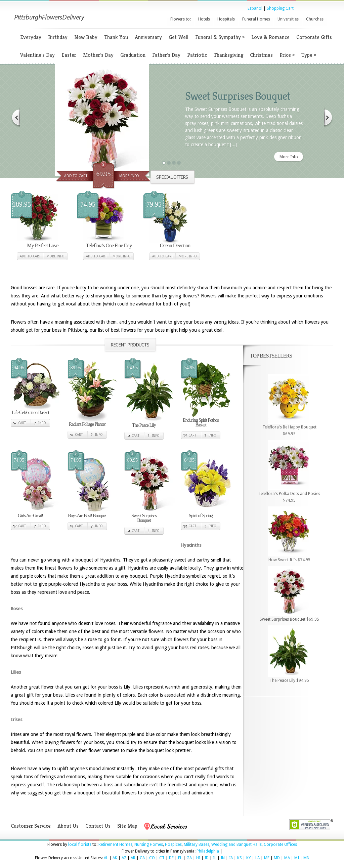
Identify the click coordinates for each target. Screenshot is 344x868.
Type (309, 55)
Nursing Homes (149, 844)
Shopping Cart (280, 8)
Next (329, 118)
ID (207, 858)
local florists (80, 844)
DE (171, 858)
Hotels (204, 19)
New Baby (86, 37)
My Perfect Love (42, 245)
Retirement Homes (115, 844)
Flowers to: (181, 19)
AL (106, 858)
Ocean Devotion (175, 245)
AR (133, 858)
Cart (22, 423)
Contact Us (98, 826)
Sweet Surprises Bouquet (238, 96)
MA (287, 858)
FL (180, 858)
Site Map (127, 826)
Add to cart (30, 256)
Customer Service (31, 826)
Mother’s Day (98, 55)
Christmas (261, 55)
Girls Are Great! (30, 516)
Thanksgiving (228, 55)
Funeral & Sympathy (220, 37)
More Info (129, 176)
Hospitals (226, 19)
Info (42, 423)
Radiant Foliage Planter (87, 424)
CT (162, 858)
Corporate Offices (280, 844)
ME (267, 858)
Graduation (133, 55)
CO (152, 858)
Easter (69, 55)
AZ (124, 858)
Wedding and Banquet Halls (236, 844)
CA (142, 858)
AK (115, 858)
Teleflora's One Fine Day (109, 245)
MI (297, 858)
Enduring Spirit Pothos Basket (201, 423)
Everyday (31, 37)
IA (231, 858)
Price (287, 55)
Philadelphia (208, 851)
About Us (68, 826)
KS (240, 858)
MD (277, 858)
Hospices (173, 844)
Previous (15, 118)
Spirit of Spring (201, 516)
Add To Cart (76, 176)
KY (249, 858)
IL (215, 858)
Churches (315, 19)
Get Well (179, 37)
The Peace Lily (144, 425)
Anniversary (148, 37)
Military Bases (197, 844)
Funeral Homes (256, 19)
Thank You (116, 37)
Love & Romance (270, 37)
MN (306, 858)
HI (198, 858)
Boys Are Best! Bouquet (87, 516)
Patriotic (197, 55)
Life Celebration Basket (30, 412)
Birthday (58, 37)
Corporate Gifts (314, 37)
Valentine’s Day (37, 55)
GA (189, 858)
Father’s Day (166, 55)
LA (257, 858)
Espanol (255, 8)
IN (223, 858)
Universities (288, 19)
